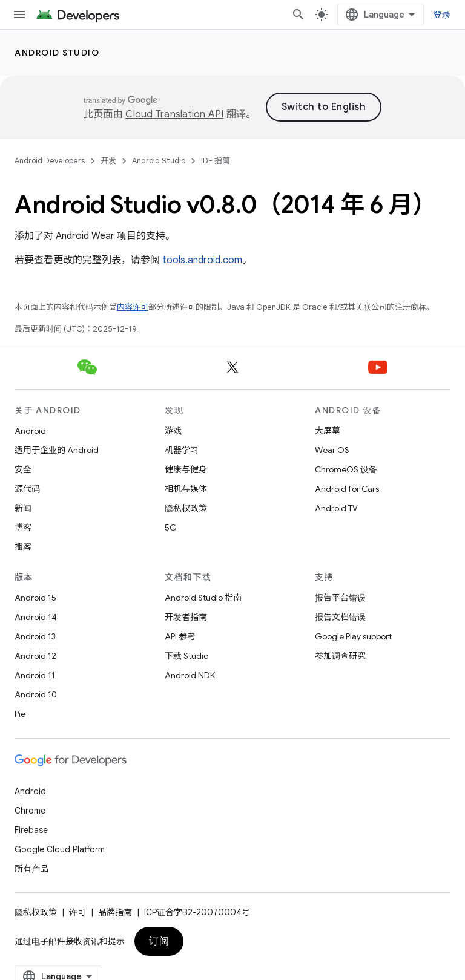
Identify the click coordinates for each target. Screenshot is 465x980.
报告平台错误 (340, 598)
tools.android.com (202, 260)
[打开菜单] (19, 15)
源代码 (27, 489)
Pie (20, 714)
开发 (108, 161)
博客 (23, 528)
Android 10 (36, 694)
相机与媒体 (186, 489)
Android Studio (57, 53)
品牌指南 (115, 912)
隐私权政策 (186, 508)
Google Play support (353, 636)
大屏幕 (328, 431)
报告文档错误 (340, 617)
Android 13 (35, 636)
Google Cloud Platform (60, 849)
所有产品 (31, 869)
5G (171, 528)
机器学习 (182, 450)
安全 (23, 469)
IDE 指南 (216, 161)
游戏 (173, 431)
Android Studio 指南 (203, 598)
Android (30, 431)
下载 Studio (186, 656)
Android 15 (35, 598)
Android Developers (50, 161)
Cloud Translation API (174, 114)
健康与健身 (186, 469)
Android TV (336, 508)
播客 (23, 547)
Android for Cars (347, 489)
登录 (442, 15)
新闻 (23, 508)
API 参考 (180, 636)
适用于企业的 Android (57, 450)
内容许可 (133, 307)
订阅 (159, 941)
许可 (77, 912)
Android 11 (35, 675)
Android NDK (190, 675)
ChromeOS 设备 (346, 469)
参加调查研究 (340, 656)
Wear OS (332, 450)
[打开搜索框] (298, 15)
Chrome (30, 811)
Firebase (31, 830)
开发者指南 (186, 617)
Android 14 (36, 617)
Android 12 (35, 656)
